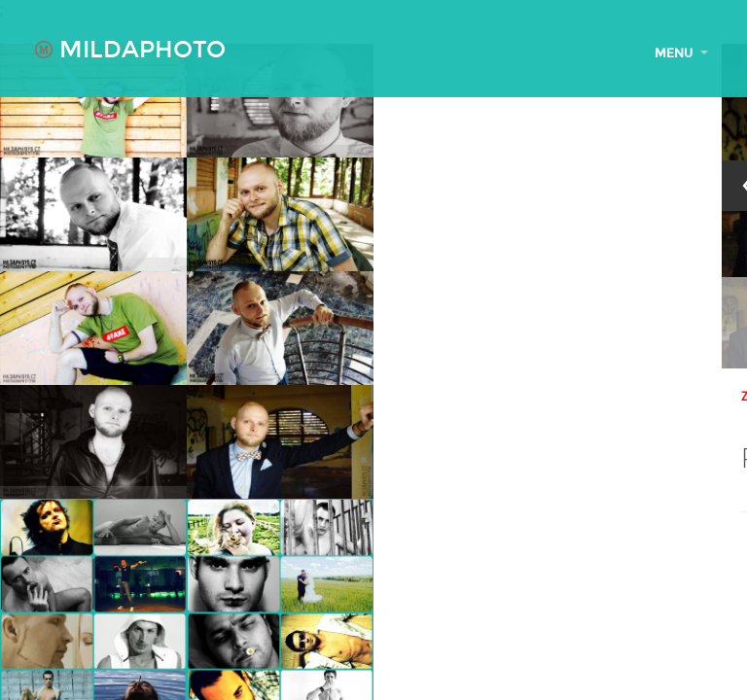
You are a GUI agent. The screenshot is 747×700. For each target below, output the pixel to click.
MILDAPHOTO (130, 50)
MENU (681, 53)
